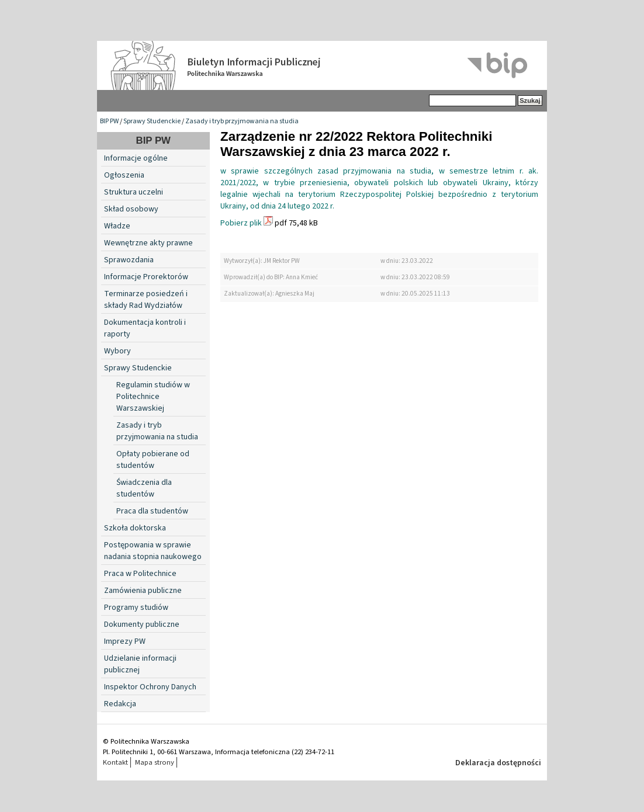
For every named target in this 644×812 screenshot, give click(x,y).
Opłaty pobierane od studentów (153, 460)
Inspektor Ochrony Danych (150, 687)
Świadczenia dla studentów (144, 488)
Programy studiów (136, 608)
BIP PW (109, 121)
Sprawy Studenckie (152, 121)
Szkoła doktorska (135, 528)
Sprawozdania (129, 260)
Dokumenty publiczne (142, 624)
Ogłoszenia (124, 175)
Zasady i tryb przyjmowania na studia (242, 121)
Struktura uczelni (134, 192)
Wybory (117, 351)
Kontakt (115, 762)
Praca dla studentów (152, 511)
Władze (117, 226)
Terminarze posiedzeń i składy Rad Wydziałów (146, 300)
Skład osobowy (131, 209)
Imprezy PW (125, 641)
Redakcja (120, 704)
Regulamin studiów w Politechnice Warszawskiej (153, 397)
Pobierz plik (241, 223)
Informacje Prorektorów (146, 277)
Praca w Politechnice (140, 574)
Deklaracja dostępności (498, 763)
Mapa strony (155, 762)
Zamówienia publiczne (143, 591)
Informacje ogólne (136, 158)
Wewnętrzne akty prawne (148, 243)
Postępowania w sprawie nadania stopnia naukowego (153, 551)
